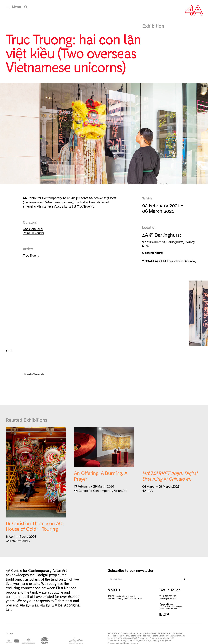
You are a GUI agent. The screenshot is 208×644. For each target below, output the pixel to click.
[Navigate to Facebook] (161, 614)
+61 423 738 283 (169, 596)
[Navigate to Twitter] (168, 614)
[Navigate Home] (194, 10)
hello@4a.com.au (169, 599)
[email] (145, 579)
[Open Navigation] (13, 8)
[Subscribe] (184, 579)
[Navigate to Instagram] (164, 614)
